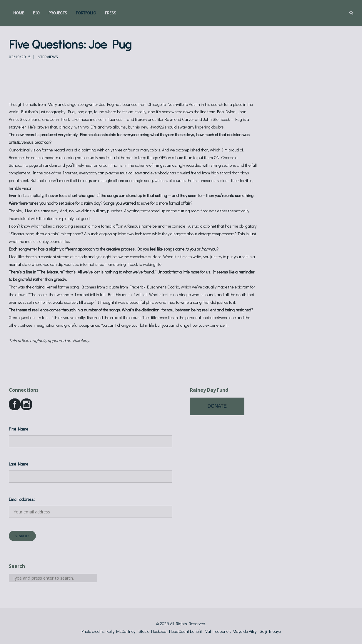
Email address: (91, 507)
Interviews (47, 57)
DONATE (217, 406)
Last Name (19, 464)
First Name (19, 429)
